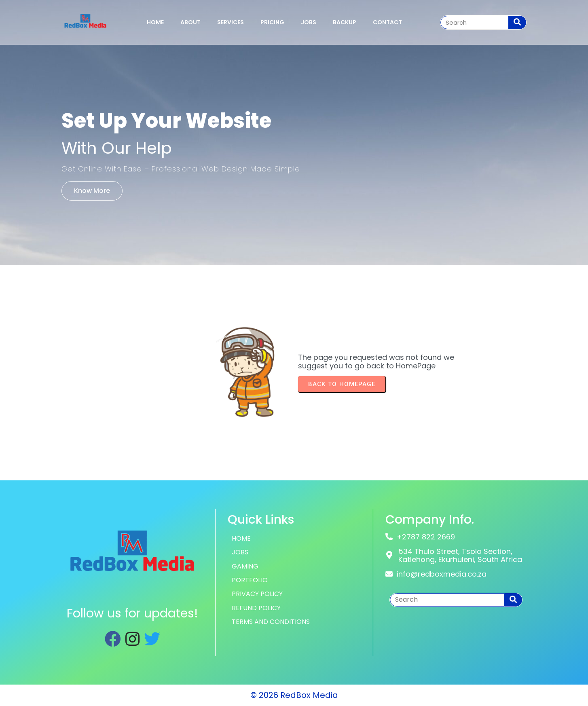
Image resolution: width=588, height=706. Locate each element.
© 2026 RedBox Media (294, 695)
